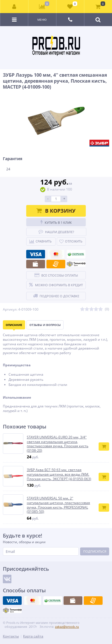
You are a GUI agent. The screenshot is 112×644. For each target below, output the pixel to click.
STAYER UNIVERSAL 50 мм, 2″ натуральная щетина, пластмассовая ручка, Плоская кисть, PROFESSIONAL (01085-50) (58, 505)
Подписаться (95, 551)
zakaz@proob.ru (67, 627)
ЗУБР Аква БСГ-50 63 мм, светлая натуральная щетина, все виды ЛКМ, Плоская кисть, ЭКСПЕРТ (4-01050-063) (59, 474)
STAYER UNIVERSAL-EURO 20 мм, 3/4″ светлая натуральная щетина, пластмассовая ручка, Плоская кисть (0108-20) (58, 444)
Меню (42, 20)
